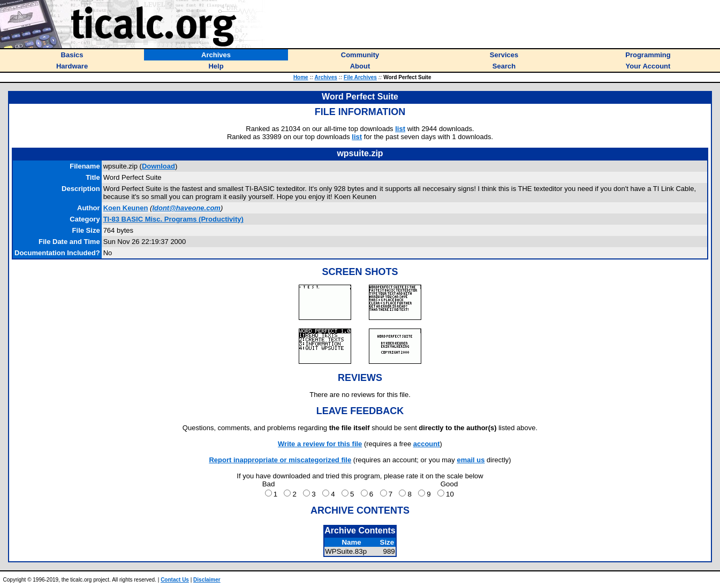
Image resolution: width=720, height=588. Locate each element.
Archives (326, 77)
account (427, 444)
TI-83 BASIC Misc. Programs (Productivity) (173, 219)
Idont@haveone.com (186, 208)
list (400, 129)
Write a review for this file (320, 444)
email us (471, 460)
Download (158, 166)
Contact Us (175, 580)
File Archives (360, 77)
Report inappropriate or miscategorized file (280, 460)
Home (301, 77)
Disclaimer (207, 580)
